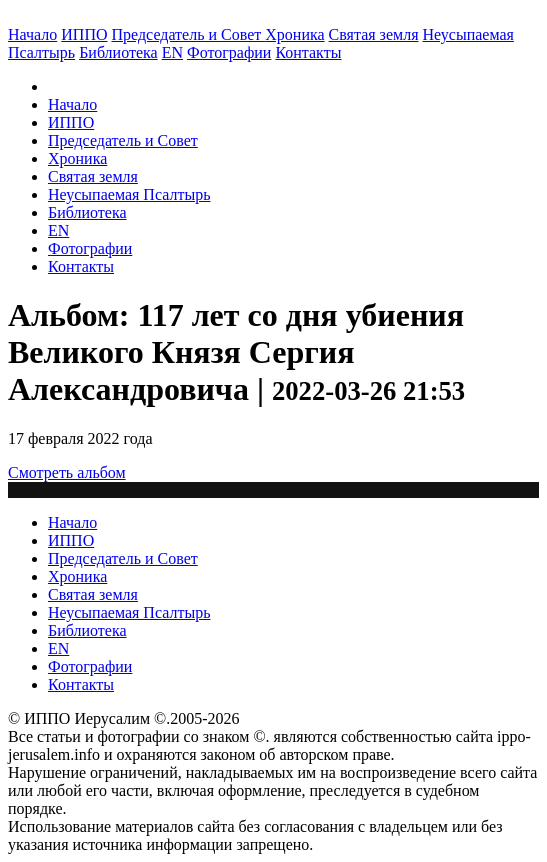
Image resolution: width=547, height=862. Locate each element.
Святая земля (374, 34)
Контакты (81, 266)
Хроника (294, 34)
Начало (32, 34)
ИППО (84, 34)
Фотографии (90, 248)
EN (172, 52)
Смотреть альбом (67, 472)
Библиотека (118, 52)
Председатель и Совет (189, 34)
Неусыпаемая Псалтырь (129, 194)
